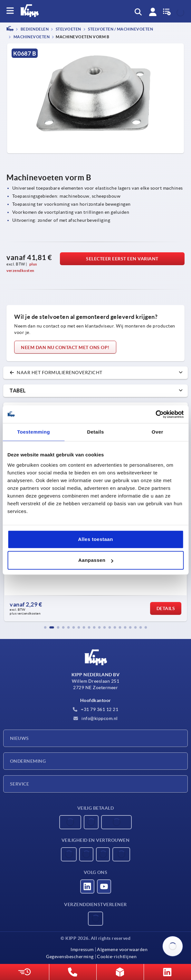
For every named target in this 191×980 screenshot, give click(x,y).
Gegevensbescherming (70, 957)
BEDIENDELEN (34, 29)
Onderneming (28, 761)
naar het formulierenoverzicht (56, 373)
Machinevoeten (31, 37)
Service (19, 784)
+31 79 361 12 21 (96, 709)
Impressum (82, 949)
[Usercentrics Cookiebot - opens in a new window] (155, 414)
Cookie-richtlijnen (117, 957)
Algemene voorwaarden (122, 949)
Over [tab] (158, 432)
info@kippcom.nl (96, 718)
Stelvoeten (68, 29)
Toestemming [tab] (33, 432)
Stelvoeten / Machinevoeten (120, 29)
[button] (45, 627)
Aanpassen (96, 560)
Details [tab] (95, 432)
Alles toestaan (95, 539)
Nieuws (19, 738)
